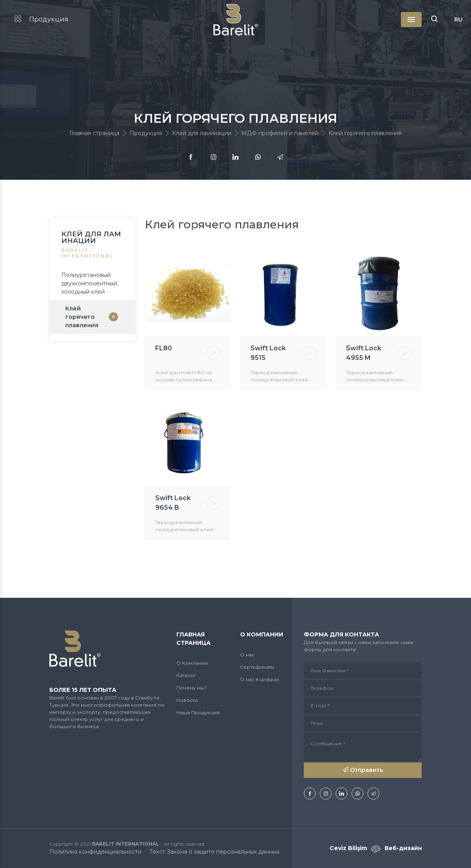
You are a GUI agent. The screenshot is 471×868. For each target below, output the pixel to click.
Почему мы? (192, 688)
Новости (187, 700)
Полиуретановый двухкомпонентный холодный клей (89, 283)
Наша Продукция (198, 712)
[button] (434, 20)
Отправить (363, 770)
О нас (247, 655)
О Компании (192, 663)
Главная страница (94, 133)
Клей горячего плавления (82, 317)
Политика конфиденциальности (95, 852)
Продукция (42, 19)
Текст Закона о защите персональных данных (214, 852)
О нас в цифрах (260, 679)
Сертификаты (257, 667)
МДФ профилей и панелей (280, 133)
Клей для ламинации (202, 133)
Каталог (186, 675)
